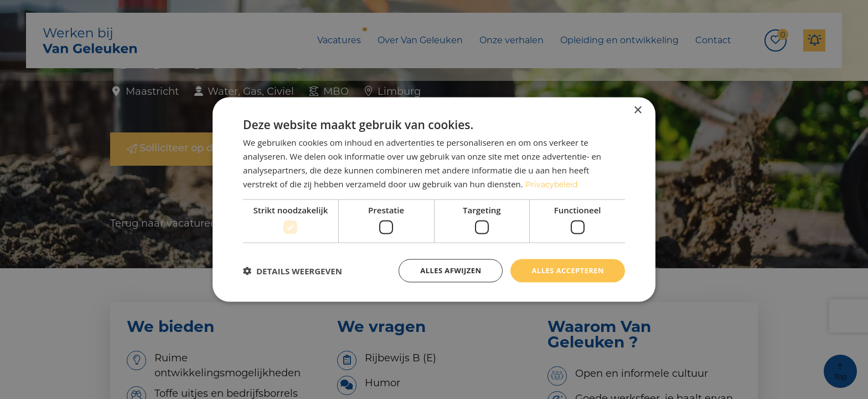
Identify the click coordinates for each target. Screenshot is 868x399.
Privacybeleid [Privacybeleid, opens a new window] (553, 183)
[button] (293, 271)
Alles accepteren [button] (565, 271)
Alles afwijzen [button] (444, 271)
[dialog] (434, 200)
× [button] (637, 109)
